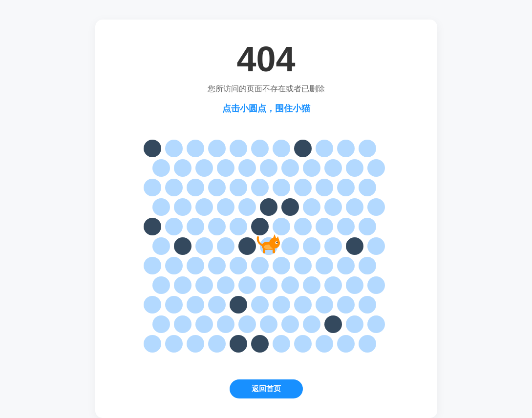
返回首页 (266, 388)
